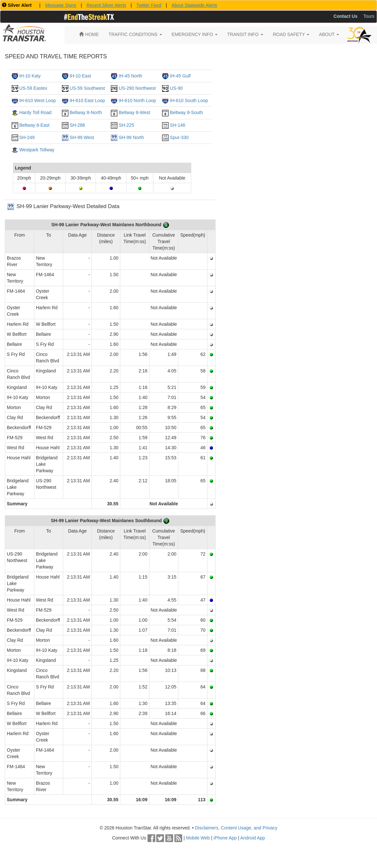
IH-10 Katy (30, 76)
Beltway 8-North (86, 112)
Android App (253, 838)
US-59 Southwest (87, 88)
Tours (369, 16)
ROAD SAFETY (291, 34)
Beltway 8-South (186, 112)
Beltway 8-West (134, 112)
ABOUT (329, 34)
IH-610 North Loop (137, 100)
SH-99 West (82, 137)
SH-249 (27, 137)
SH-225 (126, 125)
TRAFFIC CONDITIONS (135, 34)
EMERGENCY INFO (195, 34)
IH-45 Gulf (180, 76)
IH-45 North (130, 76)
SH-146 (177, 125)
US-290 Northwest (137, 88)
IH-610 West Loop (37, 100)
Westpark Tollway (37, 150)
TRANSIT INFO (245, 34)
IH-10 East (80, 76)
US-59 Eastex (33, 88)
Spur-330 (179, 137)
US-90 (176, 88)
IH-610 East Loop (87, 100)
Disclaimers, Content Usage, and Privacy (236, 828)
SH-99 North (131, 137)
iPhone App (225, 838)
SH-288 (77, 125)
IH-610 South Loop (189, 100)
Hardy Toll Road (35, 112)
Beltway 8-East (34, 125)
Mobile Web (198, 838)
